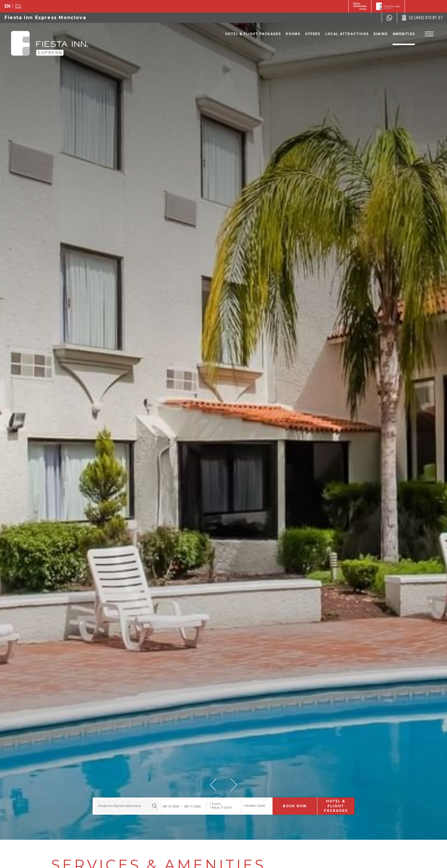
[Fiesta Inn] (388, 6)
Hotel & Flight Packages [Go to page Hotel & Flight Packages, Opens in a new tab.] (253, 34)
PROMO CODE (255, 806)
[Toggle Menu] (429, 34)
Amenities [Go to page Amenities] (404, 34)
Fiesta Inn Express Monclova (45, 18)
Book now (295, 806)
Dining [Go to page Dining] (381, 34)
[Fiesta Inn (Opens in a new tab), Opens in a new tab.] (360, 6)
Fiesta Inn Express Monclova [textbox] (119, 806)
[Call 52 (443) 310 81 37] (422, 18)
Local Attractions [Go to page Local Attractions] (347, 34)
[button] (213, 785)
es (18, 6)
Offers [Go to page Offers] (313, 34)
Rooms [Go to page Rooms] (293, 34)
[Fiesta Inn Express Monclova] (50, 44)
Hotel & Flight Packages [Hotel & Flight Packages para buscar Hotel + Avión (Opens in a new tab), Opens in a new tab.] (336, 806)
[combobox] (127, 806)
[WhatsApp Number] (389, 18)
